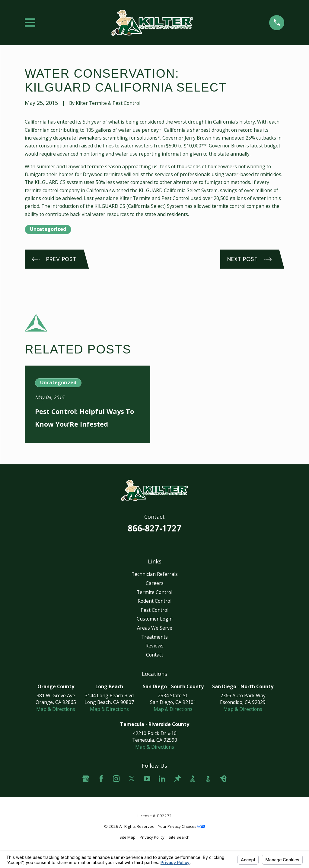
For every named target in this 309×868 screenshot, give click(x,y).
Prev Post (54, 259)
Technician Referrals (155, 574)
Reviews (154, 646)
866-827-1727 (154, 528)
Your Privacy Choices (182, 826)
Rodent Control (154, 601)
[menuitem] (127, 837)
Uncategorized (48, 229)
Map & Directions (56, 709)
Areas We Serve (155, 628)
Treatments (154, 637)
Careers (155, 583)
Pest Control (154, 610)
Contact (155, 655)
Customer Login (155, 619)
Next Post (249, 259)
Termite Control (154, 592)
